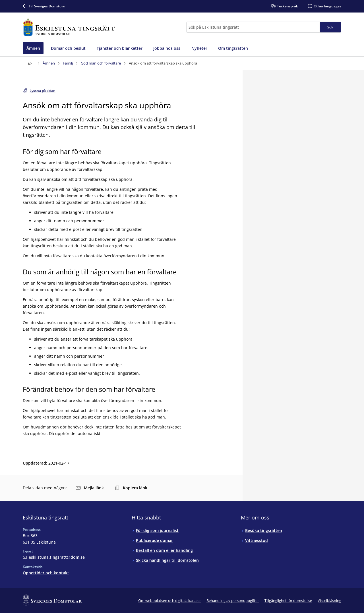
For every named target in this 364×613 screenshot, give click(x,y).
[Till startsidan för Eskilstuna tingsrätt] (69, 27)
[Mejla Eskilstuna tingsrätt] (54, 557)
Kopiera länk (131, 488)
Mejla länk (90, 488)
